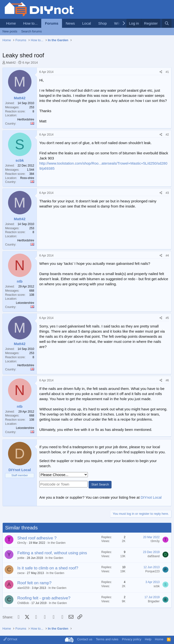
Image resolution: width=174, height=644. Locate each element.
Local (87, 23)
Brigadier (154, 601)
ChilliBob (23, 603)
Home (11, 23)
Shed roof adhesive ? (37, 538)
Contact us (85, 639)
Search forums (32, 31)
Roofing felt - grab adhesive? (44, 598)
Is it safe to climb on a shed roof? (48, 568)
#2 (167, 135)
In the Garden (56, 543)
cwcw (21, 573)
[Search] (167, 23)
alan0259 (23, 588)
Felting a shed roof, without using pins (52, 553)
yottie (21, 558)
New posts (10, 31)
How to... (30, 23)
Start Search (100, 484)
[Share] (161, 72)
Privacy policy (132, 639)
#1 (167, 72)
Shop (103, 23)
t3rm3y (22, 543)
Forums (52, 23)
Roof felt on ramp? (34, 583)
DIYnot (10, 639)
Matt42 (11, 63)
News (70, 23)
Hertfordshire (26, 119)
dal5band (154, 556)
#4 (167, 256)
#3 (167, 193)
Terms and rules (107, 639)
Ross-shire (27, 178)
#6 (167, 380)
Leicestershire (25, 303)
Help (148, 639)
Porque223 (152, 571)
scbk (157, 586)
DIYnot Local (151, 497)
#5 (167, 318)
